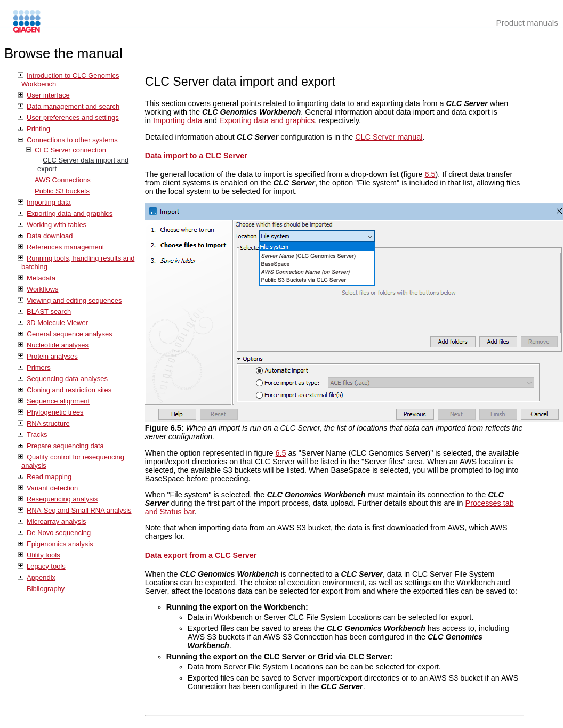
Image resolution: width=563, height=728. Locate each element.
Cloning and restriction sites (69, 390)
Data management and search (73, 106)
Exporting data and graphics (70, 213)
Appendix (41, 577)
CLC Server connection (70, 150)
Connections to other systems (72, 140)
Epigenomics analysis (60, 544)
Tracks (37, 435)
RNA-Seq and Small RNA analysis (79, 510)
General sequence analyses (70, 334)
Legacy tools (46, 566)
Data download (50, 236)
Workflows (43, 289)
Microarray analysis (57, 521)
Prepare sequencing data (65, 446)
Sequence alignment (58, 401)
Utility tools (43, 555)
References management (65, 247)
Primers (39, 367)
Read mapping (49, 477)
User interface (48, 95)
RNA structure (48, 423)
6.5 (430, 174)
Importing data (49, 202)
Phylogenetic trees (55, 412)
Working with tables (57, 225)
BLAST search (49, 312)
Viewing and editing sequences (74, 300)
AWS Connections (63, 180)
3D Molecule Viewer (57, 323)
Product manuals (527, 23)
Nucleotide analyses (58, 345)
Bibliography (46, 589)
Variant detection (52, 488)
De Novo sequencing (59, 533)
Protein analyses (52, 356)
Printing (38, 129)
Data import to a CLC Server (196, 156)
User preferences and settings (73, 118)
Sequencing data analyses (67, 379)
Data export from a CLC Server (201, 555)
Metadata (41, 278)
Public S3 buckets (62, 191)
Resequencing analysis (62, 499)
